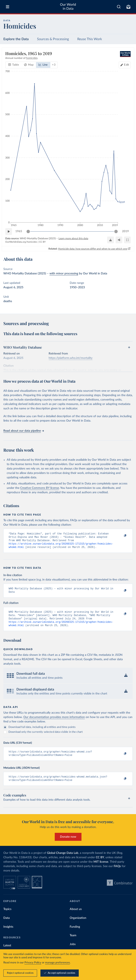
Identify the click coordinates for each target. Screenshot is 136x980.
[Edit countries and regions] (125, 65)
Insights (8, 934)
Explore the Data (16, 39)
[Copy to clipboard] (121, 536)
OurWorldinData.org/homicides (21, 242)
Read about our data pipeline (24, 431)
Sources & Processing (53, 39)
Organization (78, 925)
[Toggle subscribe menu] (128, 7)
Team (73, 942)
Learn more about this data (73, 238)
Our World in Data (68, 7)
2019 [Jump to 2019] (125, 231)
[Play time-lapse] (9, 231)
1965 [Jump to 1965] (19, 231)
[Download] (111, 240)
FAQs (117, 873)
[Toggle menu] (8, 7)
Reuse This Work (90, 39)
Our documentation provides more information (54, 722)
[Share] (119, 240)
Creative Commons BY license (40, 488)
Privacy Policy (33, 963)
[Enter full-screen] (127, 240)
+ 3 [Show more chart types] (54, 65)
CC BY (42, 242)
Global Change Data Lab (63, 860)
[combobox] (119, 7)
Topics (7, 916)
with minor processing (64, 274)
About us (76, 916)
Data (7, 925)
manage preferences (57, 963)
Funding (75, 934)
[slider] (28, 231)
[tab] (14, 65)
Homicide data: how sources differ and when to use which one (93, 249)
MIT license (101, 869)
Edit (127, 65)
